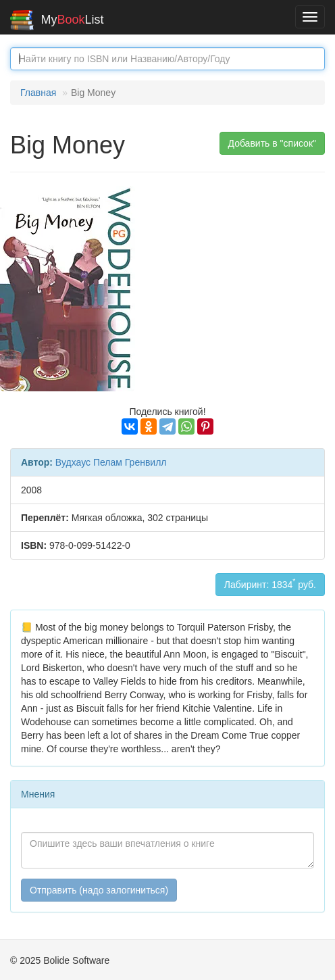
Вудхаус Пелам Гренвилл (111, 462)
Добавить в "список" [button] (273, 143)
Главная (38, 93)
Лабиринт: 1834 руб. (270, 583)
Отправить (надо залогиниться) (99, 890)
